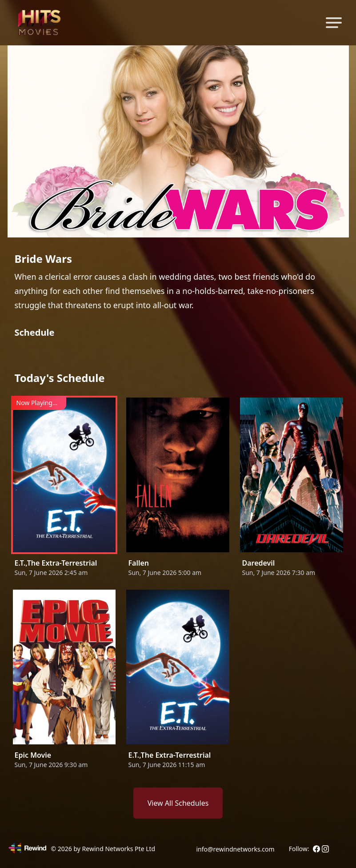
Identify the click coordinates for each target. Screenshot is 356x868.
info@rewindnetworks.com (235, 849)
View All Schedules (178, 803)
